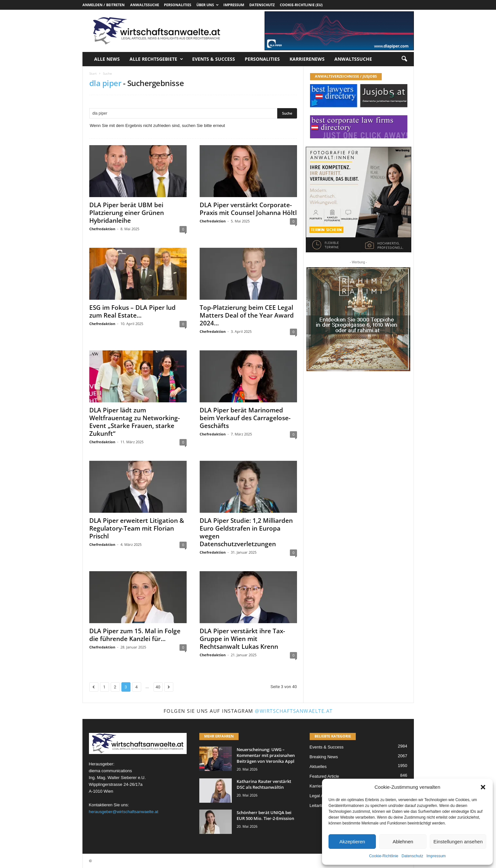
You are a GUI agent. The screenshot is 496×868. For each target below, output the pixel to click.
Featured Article (324, 776)
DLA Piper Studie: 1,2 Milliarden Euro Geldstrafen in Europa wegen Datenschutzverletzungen (246, 532)
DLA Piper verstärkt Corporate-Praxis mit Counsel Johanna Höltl (248, 209)
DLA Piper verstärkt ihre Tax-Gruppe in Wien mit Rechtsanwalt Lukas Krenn (242, 639)
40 (158, 687)
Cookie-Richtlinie (384, 856)
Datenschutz (412, 856)
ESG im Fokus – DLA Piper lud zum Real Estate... (132, 311)
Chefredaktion (102, 229)
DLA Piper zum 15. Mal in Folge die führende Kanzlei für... (135, 635)
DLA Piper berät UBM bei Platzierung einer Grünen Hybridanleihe (127, 213)
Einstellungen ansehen (458, 842)
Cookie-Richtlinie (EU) (301, 5)
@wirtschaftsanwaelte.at (294, 711)
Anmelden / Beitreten (104, 5)
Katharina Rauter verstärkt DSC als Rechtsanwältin (264, 784)
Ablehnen (403, 842)
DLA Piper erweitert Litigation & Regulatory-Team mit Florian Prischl (137, 528)
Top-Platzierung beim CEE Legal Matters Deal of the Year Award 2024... (247, 315)
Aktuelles (318, 767)
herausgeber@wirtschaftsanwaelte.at (124, 812)
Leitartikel (319, 805)
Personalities (178, 5)
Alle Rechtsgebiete (156, 59)
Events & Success (214, 59)
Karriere (317, 786)
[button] (483, 787)
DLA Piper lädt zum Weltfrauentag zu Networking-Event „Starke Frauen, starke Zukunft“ (135, 422)
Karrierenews (307, 59)
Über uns (207, 5)
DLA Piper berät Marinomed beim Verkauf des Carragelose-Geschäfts (245, 418)
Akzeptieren (352, 842)
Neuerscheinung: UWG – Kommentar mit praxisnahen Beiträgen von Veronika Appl (266, 755)
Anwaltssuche (145, 5)
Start (93, 73)
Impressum (436, 856)
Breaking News (324, 757)
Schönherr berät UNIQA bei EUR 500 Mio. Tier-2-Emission (265, 815)
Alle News (107, 59)
